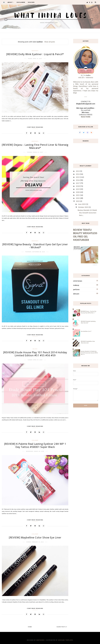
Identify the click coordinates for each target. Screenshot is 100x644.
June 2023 (82, 204)
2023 (78, 201)
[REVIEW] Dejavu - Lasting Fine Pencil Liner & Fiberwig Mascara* (35, 146)
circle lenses (78, 281)
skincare (76, 294)
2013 (78, 171)
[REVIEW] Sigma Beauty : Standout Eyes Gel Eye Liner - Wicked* (35, 246)
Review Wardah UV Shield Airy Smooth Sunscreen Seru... (87, 213)
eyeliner (35, 440)
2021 (78, 195)
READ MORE (86, 117)
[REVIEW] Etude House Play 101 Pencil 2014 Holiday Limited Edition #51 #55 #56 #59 (35, 354)
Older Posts (61, 627)
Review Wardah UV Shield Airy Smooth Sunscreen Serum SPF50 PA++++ (89, 353)
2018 (78, 186)
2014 (78, 174)
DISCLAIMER (21, 2)
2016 (78, 180)
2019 (78, 189)
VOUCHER (31, 2)
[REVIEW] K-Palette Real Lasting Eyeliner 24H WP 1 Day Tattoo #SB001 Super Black (35, 445)
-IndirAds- (35, 51)
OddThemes (40, 640)
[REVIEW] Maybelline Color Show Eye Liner (35, 537)
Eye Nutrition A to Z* (86, 331)
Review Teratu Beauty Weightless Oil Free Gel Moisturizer (85, 235)
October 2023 (83, 207)
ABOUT (11, 2)
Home (30, 627)
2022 (78, 198)
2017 (78, 183)
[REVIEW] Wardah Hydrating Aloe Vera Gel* (88, 322)
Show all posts (50, 42)
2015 (78, 177)
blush (35, 349)
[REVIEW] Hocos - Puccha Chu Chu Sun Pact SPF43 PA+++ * (89, 312)
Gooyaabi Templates (66, 640)
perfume (76, 289)
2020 (78, 192)
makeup (76, 285)
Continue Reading (35, 127)
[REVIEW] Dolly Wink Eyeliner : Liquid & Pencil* (35, 54)
